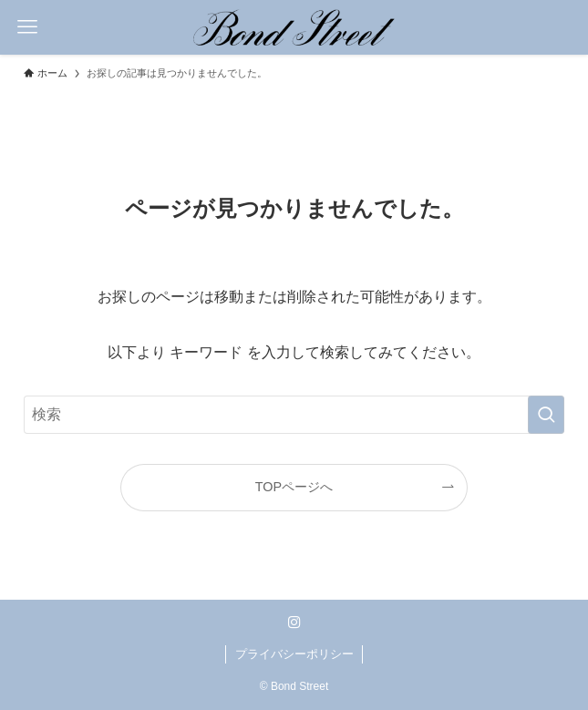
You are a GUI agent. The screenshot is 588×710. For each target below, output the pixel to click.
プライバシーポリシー (294, 654)
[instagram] (294, 623)
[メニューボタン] (27, 27)
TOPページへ (294, 487)
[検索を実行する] (546, 415)
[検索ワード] (294, 415)
